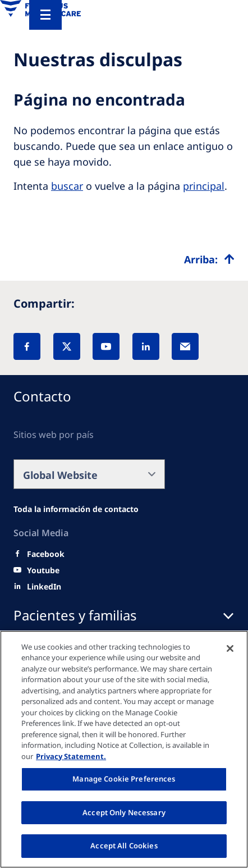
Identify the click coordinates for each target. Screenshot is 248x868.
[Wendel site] (76, 509)
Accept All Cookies (124, 846)
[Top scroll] (209, 259)
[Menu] (45, 15)
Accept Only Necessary (124, 812)
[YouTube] (106, 346)
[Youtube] (43, 570)
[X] (67, 346)
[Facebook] (27, 346)
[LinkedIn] (146, 346)
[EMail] (185, 346)
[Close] (230, 648)
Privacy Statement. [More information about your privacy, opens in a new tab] (71, 756)
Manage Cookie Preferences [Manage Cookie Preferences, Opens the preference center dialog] (124, 779)
